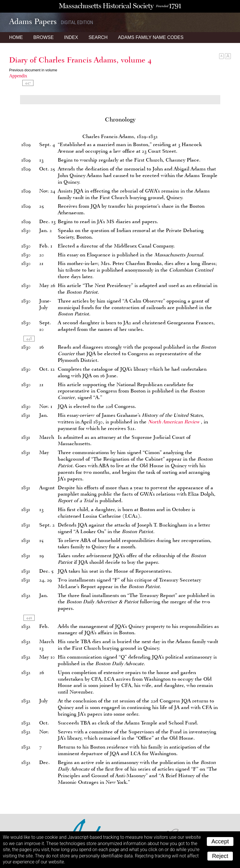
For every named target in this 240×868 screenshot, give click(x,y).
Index (71, 37)
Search (98, 37)
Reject (220, 856)
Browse (43, 37)
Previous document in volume (33, 70)
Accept (220, 841)
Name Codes (151, 37)
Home (16, 37)
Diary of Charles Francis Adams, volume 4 (80, 60)
